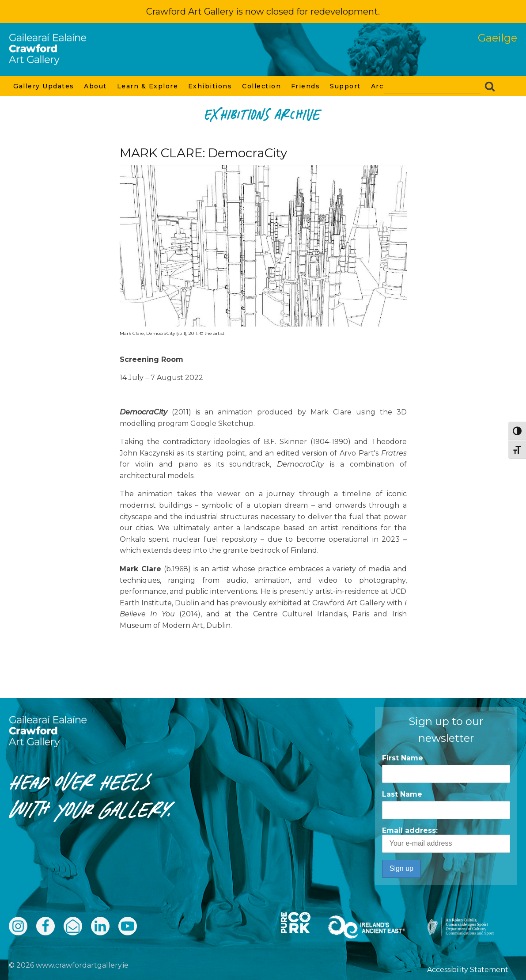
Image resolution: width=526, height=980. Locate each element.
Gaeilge (498, 38)
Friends (306, 86)
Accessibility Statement (468, 970)
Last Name (402, 794)
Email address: (446, 839)
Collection (262, 86)
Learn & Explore (148, 86)
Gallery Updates (44, 86)
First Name (403, 758)
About (96, 86)
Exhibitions (211, 86)
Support (346, 86)
